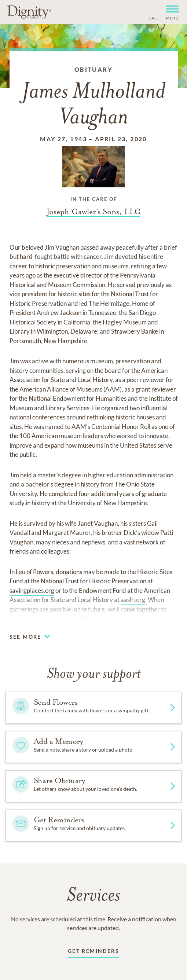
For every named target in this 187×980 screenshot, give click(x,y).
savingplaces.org (32, 590)
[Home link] (29, 12)
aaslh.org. (134, 600)
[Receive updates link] (93, 952)
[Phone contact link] (153, 17)
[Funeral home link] (93, 212)
